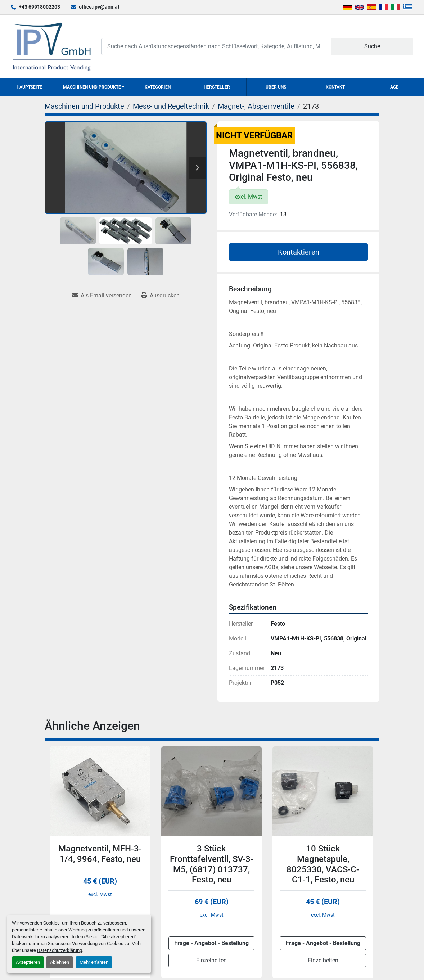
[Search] (216, 46)
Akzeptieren (28, 962)
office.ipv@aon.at (99, 7)
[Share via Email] (102, 296)
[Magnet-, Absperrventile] (256, 106)
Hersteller (217, 87)
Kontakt (335, 87)
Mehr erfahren (94, 962)
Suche (372, 46)
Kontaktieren (299, 252)
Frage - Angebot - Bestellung (211, 943)
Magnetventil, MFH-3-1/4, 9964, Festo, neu (100, 854)
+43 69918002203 (39, 7)
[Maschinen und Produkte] (84, 106)
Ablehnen (60, 962)
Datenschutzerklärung (60, 950)
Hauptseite (29, 87)
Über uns (276, 87)
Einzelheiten (211, 960)
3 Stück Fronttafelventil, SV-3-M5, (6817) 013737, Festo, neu (212, 864)
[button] (94, 87)
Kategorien (158, 87)
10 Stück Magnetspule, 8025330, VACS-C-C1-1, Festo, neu (323, 864)
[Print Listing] (160, 296)
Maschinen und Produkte (92, 87)
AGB (394, 87)
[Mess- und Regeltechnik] (171, 106)
